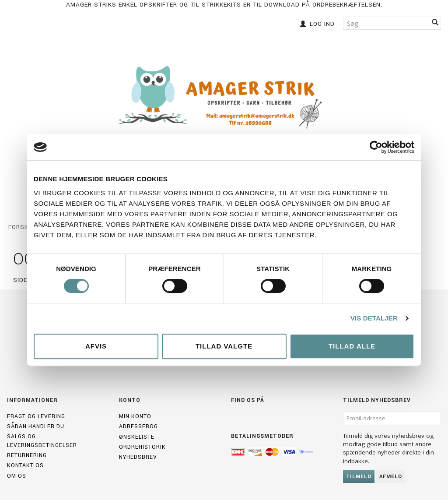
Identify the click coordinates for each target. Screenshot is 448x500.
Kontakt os (25, 465)
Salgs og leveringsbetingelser (42, 441)
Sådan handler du (36, 426)
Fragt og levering (36, 416)
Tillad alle (352, 346)
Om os (17, 476)
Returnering (27, 455)
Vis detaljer (374, 318)
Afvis (96, 346)
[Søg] (435, 23)
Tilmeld (359, 477)
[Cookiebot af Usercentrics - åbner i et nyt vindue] (376, 147)
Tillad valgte (224, 346)
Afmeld (391, 477)
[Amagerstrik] (224, 97)
